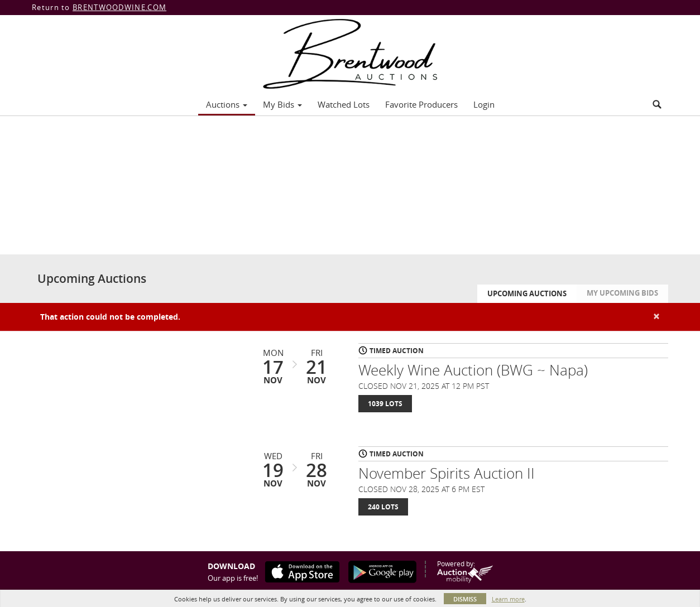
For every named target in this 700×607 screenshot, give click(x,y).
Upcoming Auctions (527, 293)
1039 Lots (385, 404)
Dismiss (465, 599)
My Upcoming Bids (622, 293)
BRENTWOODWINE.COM (119, 7)
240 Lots (383, 507)
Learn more (508, 599)
